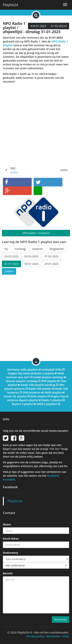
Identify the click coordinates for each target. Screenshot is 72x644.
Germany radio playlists (23, 370)
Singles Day (58, 396)
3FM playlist (49, 381)
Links (66, 636)
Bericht (8, 573)
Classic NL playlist (15, 396)
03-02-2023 (11, 256)
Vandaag (20, 249)
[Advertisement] (36, 121)
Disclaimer (53, 636)
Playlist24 (10, 5)
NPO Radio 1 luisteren (36, 233)
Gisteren (38, 249)
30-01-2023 (38, 26)
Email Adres (11, 539)
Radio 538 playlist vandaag (38, 385)
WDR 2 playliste (47, 404)
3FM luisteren (31, 392)
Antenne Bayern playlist (23, 400)
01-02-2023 (59, 26)
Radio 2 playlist (44, 373)
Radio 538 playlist (40, 389)
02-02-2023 (31, 256)
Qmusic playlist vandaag (21, 381)
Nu (6, 249)
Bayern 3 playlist (22, 404)
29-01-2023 (51, 264)
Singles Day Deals (19, 373)
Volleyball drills (52, 370)
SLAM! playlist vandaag (48, 377)
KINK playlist (38, 396)
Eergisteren (57, 249)
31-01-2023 (11, 264)
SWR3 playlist (53, 392)
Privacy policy (35, 636)
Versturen (60, 619)
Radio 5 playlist (52, 400)
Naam (7, 524)
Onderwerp (10, 553)
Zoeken (9, 271)
